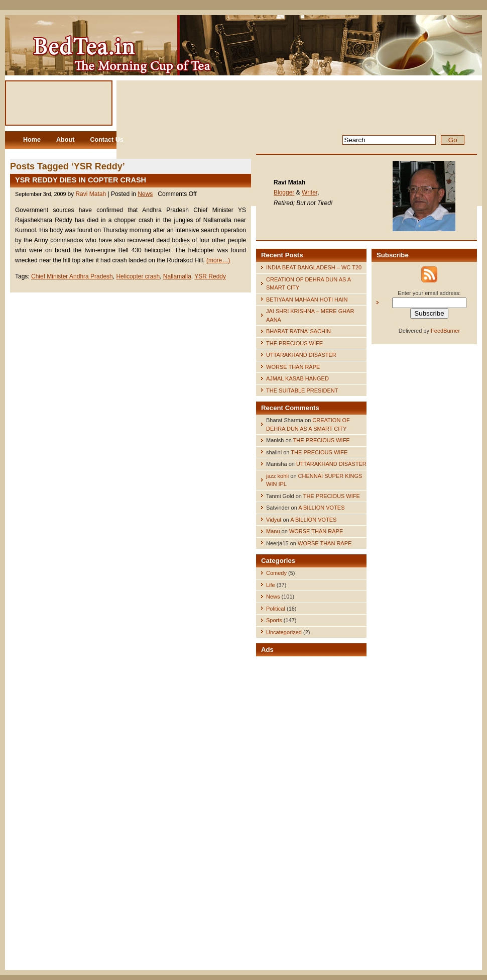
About (65, 140)
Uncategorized (284, 632)
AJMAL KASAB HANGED (297, 378)
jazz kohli (277, 476)
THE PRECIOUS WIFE (294, 343)
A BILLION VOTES (321, 508)
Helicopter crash (138, 276)
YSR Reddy (210, 276)
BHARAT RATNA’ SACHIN (298, 331)
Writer (310, 192)
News (145, 194)
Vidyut (274, 520)
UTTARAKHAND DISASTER (301, 355)
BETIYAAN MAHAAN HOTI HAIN (307, 300)
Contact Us (106, 140)
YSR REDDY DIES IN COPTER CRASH (81, 180)
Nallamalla (177, 276)
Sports (274, 620)
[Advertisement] (311, 814)
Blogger (284, 192)
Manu (273, 531)
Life (271, 585)
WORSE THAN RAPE (293, 367)
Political (276, 609)
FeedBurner (445, 331)
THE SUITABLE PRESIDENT (302, 390)
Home (32, 140)
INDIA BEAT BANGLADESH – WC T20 (314, 267)
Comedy (276, 573)
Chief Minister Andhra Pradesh (72, 276)
